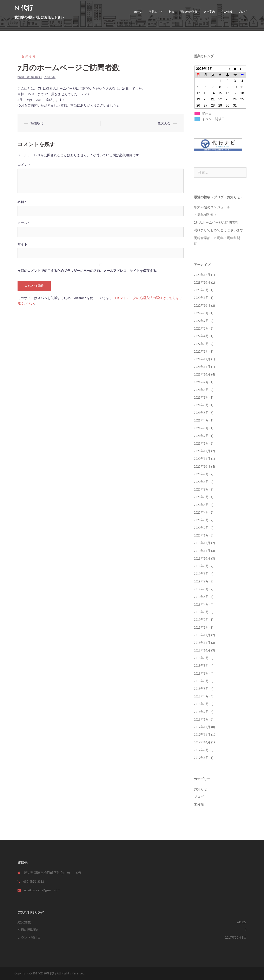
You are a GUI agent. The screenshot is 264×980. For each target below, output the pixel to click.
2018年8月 (201, 665)
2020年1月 (201, 535)
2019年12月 (202, 543)
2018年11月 (202, 643)
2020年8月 (201, 482)
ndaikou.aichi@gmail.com (42, 890)
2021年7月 (201, 397)
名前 (22, 202)
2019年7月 (201, 581)
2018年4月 (201, 696)
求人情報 (226, 12)
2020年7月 (201, 489)
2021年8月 (201, 390)
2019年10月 (202, 558)
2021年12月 (202, 359)
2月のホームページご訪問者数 (216, 222)
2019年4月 (201, 604)
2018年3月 (201, 704)
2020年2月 (201, 528)
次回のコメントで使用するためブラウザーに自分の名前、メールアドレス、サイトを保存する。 (88, 271)
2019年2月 (201, 620)
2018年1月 (201, 719)
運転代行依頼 (189, 12)
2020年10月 (202, 466)
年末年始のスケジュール (212, 207)
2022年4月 (201, 336)
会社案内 (209, 12)
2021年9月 (201, 382)
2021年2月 (201, 436)
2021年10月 (202, 374)
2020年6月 (201, 497)
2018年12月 (202, 635)
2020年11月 (202, 459)
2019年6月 (201, 589)
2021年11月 (202, 367)
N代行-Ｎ (50, 77)
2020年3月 (201, 520)
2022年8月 (201, 313)
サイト (22, 244)
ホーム (138, 12)
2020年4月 (201, 512)
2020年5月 (201, 505)
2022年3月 (201, 344)
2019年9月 (201, 566)
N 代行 (24, 8)
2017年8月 (201, 758)
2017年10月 (202, 742)
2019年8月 (201, 574)
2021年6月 (201, 405)
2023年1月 (201, 298)
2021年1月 (201, 443)
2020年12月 (202, 451)
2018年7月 (201, 673)
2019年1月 (201, 627)
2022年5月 (201, 328)
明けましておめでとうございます (219, 230)
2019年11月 (202, 551)
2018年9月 (201, 658)
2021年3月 (201, 428)
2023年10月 (202, 282)
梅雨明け (37, 123)
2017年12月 (202, 727)
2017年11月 (202, 735)
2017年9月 (201, 750)
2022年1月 (201, 351)
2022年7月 (201, 321)
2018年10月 (202, 650)
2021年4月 (201, 420)
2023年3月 (201, 290)
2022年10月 (202, 305)
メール (24, 223)
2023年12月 (202, 275)
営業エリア (156, 12)
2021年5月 (201, 413)
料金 (172, 12)
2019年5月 (201, 597)
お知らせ (29, 56)
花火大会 (164, 123)
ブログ (242, 12)
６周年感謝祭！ (205, 215)
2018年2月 (201, 712)
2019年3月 (201, 612)
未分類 (199, 804)
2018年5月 (201, 689)
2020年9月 (201, 474)
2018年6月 (201, 681)
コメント (24, 165)
